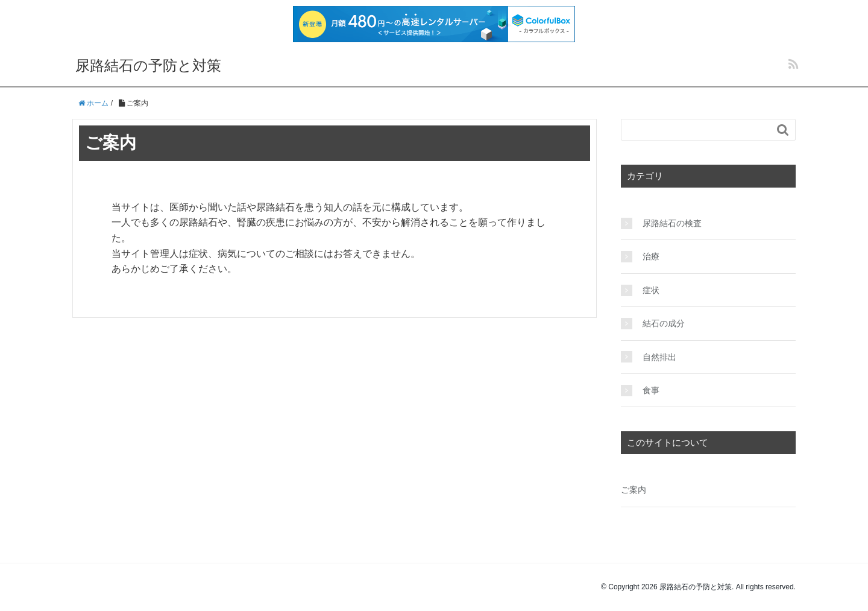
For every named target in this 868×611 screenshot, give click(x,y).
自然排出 (659, 357)
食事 (651, 390)
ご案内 (634, 490)
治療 (651, 256)
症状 (651, 290)
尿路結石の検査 (672, 223)
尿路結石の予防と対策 (148, 65)
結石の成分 (664, 323)
